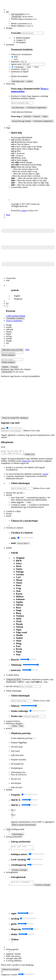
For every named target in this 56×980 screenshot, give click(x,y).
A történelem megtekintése (36, 108)
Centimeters (19, 67)
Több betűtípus (18, 835)
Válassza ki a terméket (10, 972)
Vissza (14, 727)
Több (27, 350)
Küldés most (32, 455)
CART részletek (13, 316)
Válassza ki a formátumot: (21, 54)
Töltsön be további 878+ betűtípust (15, 418)
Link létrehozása (18, 108)
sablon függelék (18, 503)
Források (14, 367)
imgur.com (26, 462)
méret (3, 428)
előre (21, 727)
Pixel (37, 67)
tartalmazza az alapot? (20, 72)
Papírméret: (16, 62)
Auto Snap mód (17, 498)
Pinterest (37, 116)
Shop (8, 215)
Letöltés (29, 81)
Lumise (24, 211)
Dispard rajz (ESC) (14, 680)
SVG (16, 59)
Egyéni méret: (17, 64)
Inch (29, 67)
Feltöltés (5, 367)
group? (46, 475)
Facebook (27, 116)
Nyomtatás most (18, 81)
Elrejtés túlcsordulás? (20, 76)
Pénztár (22, 316)
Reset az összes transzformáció (24, 826)
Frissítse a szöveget (19, 871)
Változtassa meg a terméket (12, 350)
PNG (16, 57)
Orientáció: (15, 69)
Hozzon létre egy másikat (21, 121)
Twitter (45, 116)
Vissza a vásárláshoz (14, 321)
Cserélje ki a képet (19, 506)
